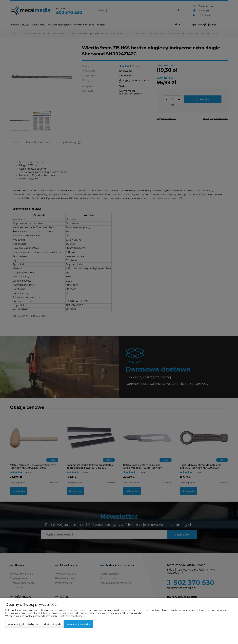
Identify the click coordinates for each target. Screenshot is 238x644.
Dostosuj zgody (53, 624)
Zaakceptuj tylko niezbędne (23, 624)
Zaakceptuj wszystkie (79, 624)
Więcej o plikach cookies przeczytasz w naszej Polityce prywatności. (44, 616)
